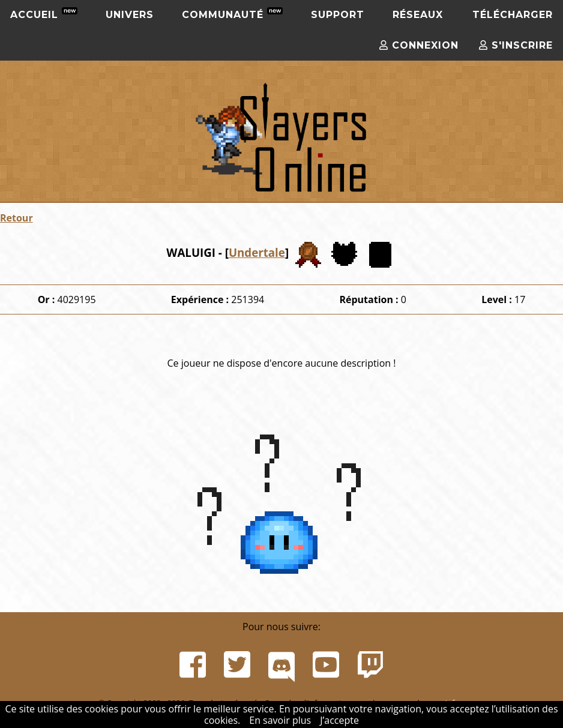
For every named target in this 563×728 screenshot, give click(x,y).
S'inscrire (516, 45)
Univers (130, 15)
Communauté (232, 14)
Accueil (44, 14)
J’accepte (339, 720)
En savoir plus (280, 720)
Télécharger (513, 15)
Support (338, 15)
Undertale (257, 252)
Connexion (419, 45)
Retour (17, 218)
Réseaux (418, 15)
